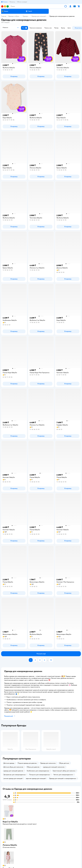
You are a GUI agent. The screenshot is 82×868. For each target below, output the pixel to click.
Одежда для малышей (39, 16)
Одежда (25, 16)
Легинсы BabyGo (10, 845)
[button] (29, 11)
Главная (4, 16)
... (48, 660)
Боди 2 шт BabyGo (10, 822)
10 (51, 660)
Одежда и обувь (14, 16)
